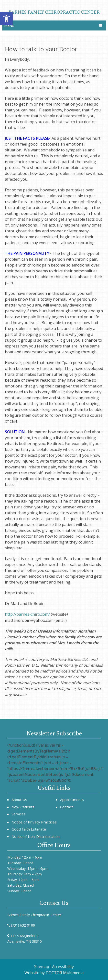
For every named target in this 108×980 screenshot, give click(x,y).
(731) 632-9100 (23, 925)
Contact (67, 807)
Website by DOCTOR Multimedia (54, 973)
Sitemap (42, 967)
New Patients (23, 807)
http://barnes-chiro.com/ (27, 614)
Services (19, 814)
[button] (6, 19)
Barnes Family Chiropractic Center (54, 12)
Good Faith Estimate (29, 829)
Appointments (72, 800)
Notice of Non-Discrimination (36, 836)
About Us (19, 800)
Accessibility (63, 967)
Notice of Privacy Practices (34, 822)
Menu (9, 25)
